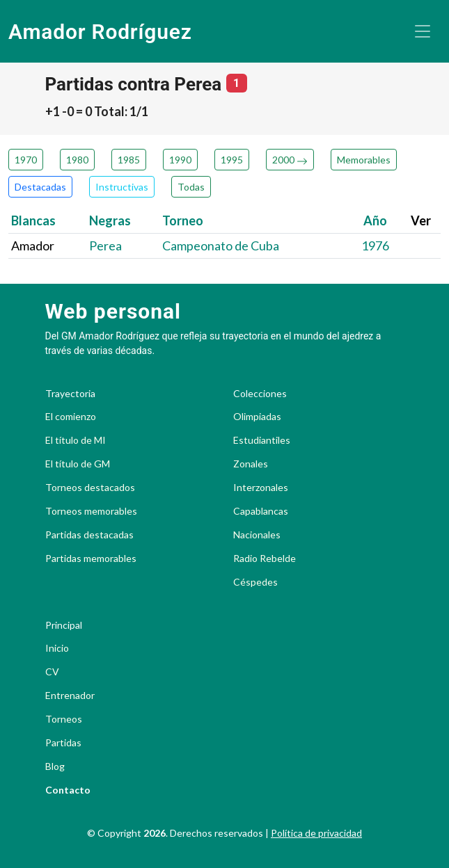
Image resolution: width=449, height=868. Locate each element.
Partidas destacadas (89, 535)
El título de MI (76, 440)
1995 (232, 160)
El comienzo (71, 417)
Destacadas (40, 187)
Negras (110, 220)
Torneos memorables (91, 511)
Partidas (63, 743)
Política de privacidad (316, 833)
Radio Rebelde (265, 558)
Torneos (64, 719)
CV (52, 672)
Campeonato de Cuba (221, 246)
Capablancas (261, 511)
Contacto (68, 790)
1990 (180, 160)
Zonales (251, 464)
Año (375, 220)
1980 (77, 160)
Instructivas (122, 187)
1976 (375, 246)
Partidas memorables (91, 558)
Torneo (183, 220)
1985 (129, 160)
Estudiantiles (262, 440)
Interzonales (261, 488)
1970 (26, 160)
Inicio (57, 648)
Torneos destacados (90, 488)
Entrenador (70, 696)
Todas (191, 187)
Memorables (364, 160)
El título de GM (78, 464)
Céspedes (255, 582)
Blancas (33, 220)
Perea (105, 246)
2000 (290, 160)
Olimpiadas (257, 417)
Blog (55, 766)
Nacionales (257, 535)
